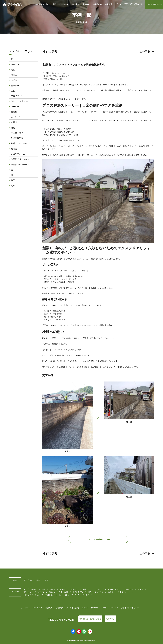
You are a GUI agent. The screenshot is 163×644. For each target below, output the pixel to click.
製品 (55, 4)
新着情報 (94, 608)
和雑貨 (85, 608)
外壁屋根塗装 (17, 138)
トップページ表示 (21, 51)
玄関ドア (15, 122)
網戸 (13, 186)
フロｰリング (16, 96)
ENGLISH (114, 608)
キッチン (15, 64)
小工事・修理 (17, 133)
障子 (13, 180)
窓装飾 (14, 112)
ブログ (118, 4)
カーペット (16, 107)
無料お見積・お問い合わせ (90, 619)
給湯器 (14, 149)
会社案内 (109, 4)
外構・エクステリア (20, 143)
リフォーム (64, 4)
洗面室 (14, 75)
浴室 (13, 70)
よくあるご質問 (73, 608)
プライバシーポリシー (130, 608)
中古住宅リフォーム (20, 165)
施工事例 (76, 4)
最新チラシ (110, 619)
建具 (13, 128)
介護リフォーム (18, 154)
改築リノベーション (20, 159)
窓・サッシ (16, 117)
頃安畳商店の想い (42, 4)
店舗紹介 (86, 4)
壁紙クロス (16, 86)
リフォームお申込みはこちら (98, 539)
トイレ (14, 80)
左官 (13, 91)
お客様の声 (97, 4)
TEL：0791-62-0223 (61, 620)
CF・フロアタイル (19, 101)
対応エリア (38, 608)
